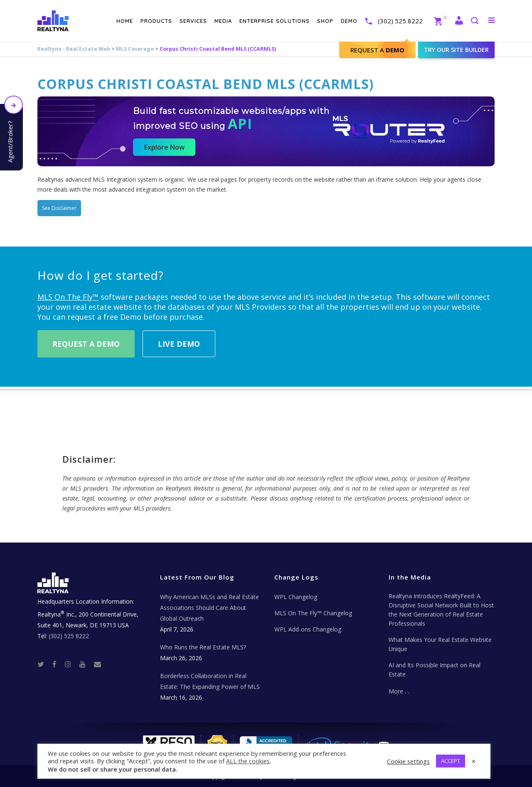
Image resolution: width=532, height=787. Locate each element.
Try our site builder (456, 50)
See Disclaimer (59, 208)
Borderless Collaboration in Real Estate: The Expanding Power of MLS (210, 681)
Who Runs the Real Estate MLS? (203, 647)
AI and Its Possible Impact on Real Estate (435, 670)
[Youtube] (86, 664)
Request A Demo (86, 344)
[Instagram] (71, 664)
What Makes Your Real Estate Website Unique (440, 644)
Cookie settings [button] (408, 761)
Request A (377, 50)
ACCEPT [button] (451, 761)
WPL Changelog (296, 597)
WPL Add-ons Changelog (308, 629)
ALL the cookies (248, 761)
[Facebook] (58, 664)
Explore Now (164, 147)
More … (399, 691)
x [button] (474, 761)
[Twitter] (44, 664)
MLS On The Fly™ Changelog (313, 613)
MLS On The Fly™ (68, 297)
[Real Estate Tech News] (97, 664)
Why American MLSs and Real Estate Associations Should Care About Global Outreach (209, 608)
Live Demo (179, 344)
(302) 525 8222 (400, 21)
